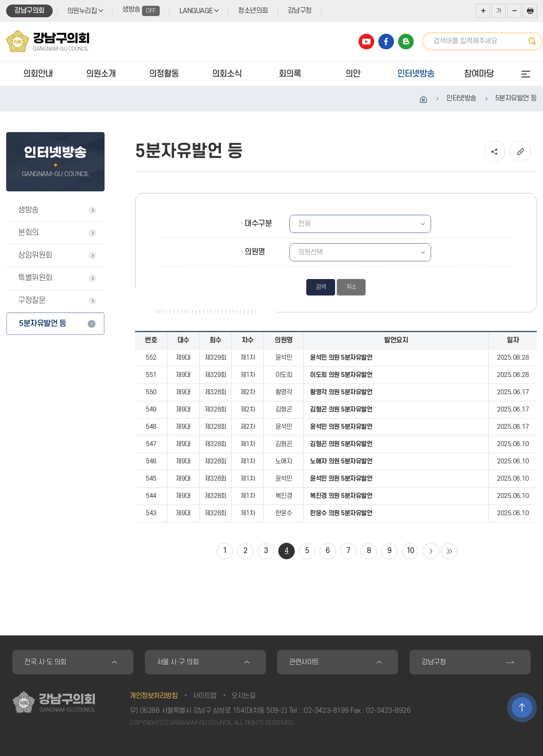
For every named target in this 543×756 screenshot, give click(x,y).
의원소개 (101, 74)
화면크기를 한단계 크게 (483, 11)
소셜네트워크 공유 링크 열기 (494, 151)
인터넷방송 (416, 74)
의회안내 (38, 74)
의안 (353, 74)
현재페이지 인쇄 (530, 11)
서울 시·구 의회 (178, 662)
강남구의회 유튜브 (366, 42)
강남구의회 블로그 (406, 42)
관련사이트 (304, 662)
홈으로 (424, 100)
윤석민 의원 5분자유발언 (341, 358)
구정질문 (32, 301)
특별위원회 (35, 278)
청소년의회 (253, 11)
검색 (535, 41)
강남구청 (300, 11)
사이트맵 (205, 696)
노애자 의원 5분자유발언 (341, 461)
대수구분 (258, 224)
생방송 (141, 11)
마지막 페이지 (449, 551)
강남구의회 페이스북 (386, 42)
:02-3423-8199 (325, 711)
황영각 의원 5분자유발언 (341, 392)
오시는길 (243, 696)
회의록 (290, 74)
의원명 (255, 252)
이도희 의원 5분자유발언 (341, 375)
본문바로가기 (0, 0)
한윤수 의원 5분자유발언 (341, 513)
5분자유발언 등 (42, 324)
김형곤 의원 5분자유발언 (341, 409)
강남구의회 (29, 11)
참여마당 (479, 74)
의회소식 (227, 74)
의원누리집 (82, 11)
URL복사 (520, 151)
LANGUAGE (196, 11)
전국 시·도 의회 (45, 662)
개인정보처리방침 (154, 696)
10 (410, 551)
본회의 (28, 233)
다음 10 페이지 (431, 551)
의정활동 (164, 74)
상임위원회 (35, 255)
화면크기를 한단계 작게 (514, 11)
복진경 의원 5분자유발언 (341, 496)
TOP (522, 707)
